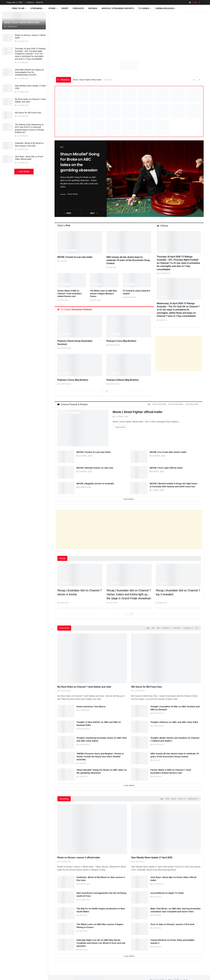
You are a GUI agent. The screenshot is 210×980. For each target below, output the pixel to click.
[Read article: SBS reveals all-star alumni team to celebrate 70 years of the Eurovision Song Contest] (129, 242)
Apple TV (182, 799)
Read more (73, 194)
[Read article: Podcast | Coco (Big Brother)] (129, 326)
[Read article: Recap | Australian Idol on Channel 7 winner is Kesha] (80, 575)
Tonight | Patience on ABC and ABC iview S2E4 (174, 722)
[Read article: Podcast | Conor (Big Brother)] (80, 365)
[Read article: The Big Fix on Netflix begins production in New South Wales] (66, 913)
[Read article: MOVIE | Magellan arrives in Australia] (66, 488)
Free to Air (18, 8)
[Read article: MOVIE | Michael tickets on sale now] (66, 472)
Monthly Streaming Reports (118, 8)
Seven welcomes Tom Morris (91, 706)
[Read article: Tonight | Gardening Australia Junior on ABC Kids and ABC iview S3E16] (66, 742)
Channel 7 (64, 284)
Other (52, 8)
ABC (62, 147)
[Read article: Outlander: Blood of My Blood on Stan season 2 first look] (66, 882)
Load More (24, 172)
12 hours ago (64, 691)
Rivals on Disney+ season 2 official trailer (79, 858)
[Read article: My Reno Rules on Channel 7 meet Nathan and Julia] (92, 658)
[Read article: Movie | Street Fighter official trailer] (83, 428)
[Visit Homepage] (7, 8)
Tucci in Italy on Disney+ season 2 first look (172, 924)
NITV (197, 628)
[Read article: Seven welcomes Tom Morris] (66, 711)
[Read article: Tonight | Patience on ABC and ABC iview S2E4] (140, 727)
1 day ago (62, 261)
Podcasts (78, 8)
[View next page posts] (107, 391)
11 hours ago (163, 273)
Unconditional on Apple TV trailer (167, 893)
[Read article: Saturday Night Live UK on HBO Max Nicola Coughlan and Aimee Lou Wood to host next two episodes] (66, 945)
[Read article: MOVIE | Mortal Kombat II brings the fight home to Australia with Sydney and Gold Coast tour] (139, 488)
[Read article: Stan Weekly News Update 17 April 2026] (166, 829)
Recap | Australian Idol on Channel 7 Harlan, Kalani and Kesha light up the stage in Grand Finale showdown (129, 594)
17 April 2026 (120, 417)
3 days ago (63, 603)
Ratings (93, 8)
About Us (39, 2)
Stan (167, 799)
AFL (135, 680)
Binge (174, 799)
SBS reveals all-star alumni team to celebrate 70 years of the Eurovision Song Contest (128, 260)
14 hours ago (83, 710)
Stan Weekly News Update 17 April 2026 (152, 858)
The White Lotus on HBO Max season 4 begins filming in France (103, 293)
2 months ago (130, 297)
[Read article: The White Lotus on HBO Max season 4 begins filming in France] (104, 280)
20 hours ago (157, 713)
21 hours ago (157, 726)
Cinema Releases (165, 8)
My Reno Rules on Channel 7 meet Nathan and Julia (84, 687)
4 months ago (113, 345)
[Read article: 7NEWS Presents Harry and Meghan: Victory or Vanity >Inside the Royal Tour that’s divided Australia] (66, 758)
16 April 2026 (84, 456)
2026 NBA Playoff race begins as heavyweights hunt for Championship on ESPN (29, 72)
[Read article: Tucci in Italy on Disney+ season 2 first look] (140, 929)
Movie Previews (69, 413)
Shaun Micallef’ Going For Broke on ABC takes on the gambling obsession (80, 162)
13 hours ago (157, 884)
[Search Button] (190, 2)
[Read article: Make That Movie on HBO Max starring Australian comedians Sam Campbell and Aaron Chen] (140, 913)
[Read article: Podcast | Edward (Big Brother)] (129, 365)
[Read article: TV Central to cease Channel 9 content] (137, 280)
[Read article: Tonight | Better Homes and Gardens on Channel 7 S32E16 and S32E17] (140, 742)
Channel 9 (130, 284)
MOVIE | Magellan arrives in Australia (95, 483)
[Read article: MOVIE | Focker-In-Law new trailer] (80, 242)
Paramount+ (193, 799)
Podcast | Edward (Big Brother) (122, 380)
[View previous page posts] (102, 391)
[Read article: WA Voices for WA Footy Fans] (166, 658)
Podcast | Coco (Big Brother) (121, 341)
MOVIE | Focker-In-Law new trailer (75, 257)
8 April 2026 (84, 487)
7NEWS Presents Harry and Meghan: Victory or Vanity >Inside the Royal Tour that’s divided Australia (100, 756)
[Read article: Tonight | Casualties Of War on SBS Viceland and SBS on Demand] (140, 711)
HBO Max (96, 284)
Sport (65, 8)
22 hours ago (157, 745)
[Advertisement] (129, 33)
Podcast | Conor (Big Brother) (73, 380)
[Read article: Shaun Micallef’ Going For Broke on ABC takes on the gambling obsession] (155, 179)
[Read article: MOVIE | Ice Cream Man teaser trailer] (139, 457)
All (149, 404)
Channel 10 (65, 334)
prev (68, 213)
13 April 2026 (84, 472)
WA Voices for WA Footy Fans (28, 113)
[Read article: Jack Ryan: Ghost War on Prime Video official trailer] (140, 882)
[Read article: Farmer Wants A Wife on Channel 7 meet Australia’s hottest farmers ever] (72, 280)
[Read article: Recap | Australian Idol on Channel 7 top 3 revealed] (178, 575)
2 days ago (63, 300)
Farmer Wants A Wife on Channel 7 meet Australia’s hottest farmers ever (70, 293)
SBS (158, 628)
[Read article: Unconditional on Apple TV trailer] (140, 898)
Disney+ (63, 851)
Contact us (30, 2)
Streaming (36, 8)
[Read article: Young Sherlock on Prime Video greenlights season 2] (140, 945)
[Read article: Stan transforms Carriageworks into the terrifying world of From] (66, 898)
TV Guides (144, 8)
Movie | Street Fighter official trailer (22, 22)
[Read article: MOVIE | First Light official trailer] (139, 472)
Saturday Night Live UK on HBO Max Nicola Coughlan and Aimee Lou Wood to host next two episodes (101, 943)
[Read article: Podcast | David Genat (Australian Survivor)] (80, 326)
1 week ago (162, 603)
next (94, 213)
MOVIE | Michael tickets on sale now (95, 468)
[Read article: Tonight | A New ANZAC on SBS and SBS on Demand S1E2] (66, 727)
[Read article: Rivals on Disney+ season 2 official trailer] (92, 829)
